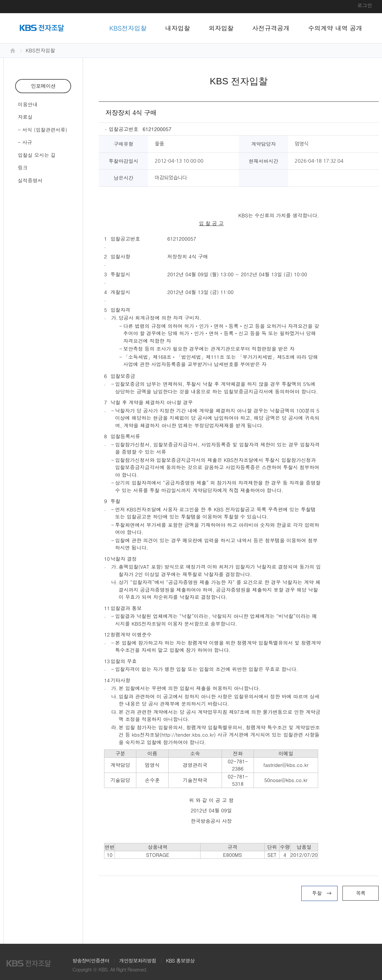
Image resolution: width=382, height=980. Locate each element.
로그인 (365, 5)
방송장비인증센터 (91, 960)
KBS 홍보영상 (180, 960)
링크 (23, 167)
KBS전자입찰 (128, 28)
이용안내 (28, 104)
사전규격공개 (271, 28)
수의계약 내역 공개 (335, 28)
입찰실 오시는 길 (37, 155)
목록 (361, 893)
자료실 (25, 117)
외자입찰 (221, 28)
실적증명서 (30, 180)
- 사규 (25, 142)
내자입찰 (178, 28)
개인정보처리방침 (138, 960)
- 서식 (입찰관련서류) (42, 130)
